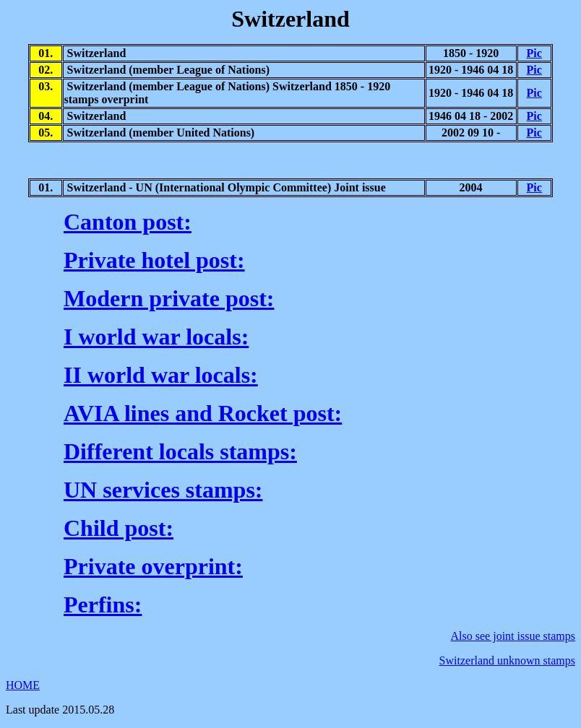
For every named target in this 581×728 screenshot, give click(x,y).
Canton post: (128, 222)
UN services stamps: (163, 490)
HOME (23, 685)
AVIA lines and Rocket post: (203, 413)
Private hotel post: (154, 260)
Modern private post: (169, 298)
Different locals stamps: (180, 451)
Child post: (119, 528)
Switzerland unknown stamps (507, 660)
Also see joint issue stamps (513, 636)
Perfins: (103, 604)
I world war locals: (156, 337)
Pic (534, 53)
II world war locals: (161, 375)
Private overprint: (153, 566)
